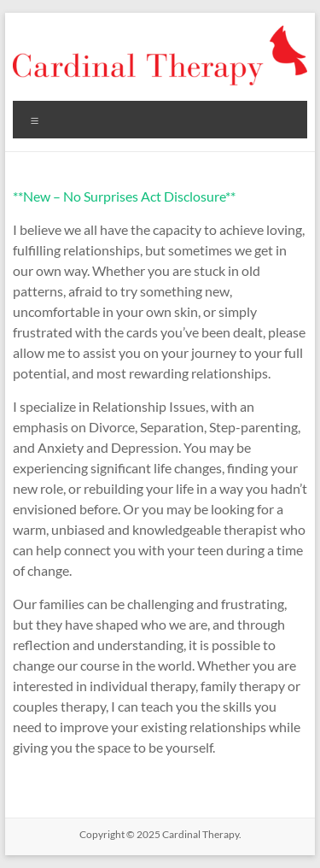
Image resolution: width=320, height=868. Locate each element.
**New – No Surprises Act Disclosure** (124, 196)
